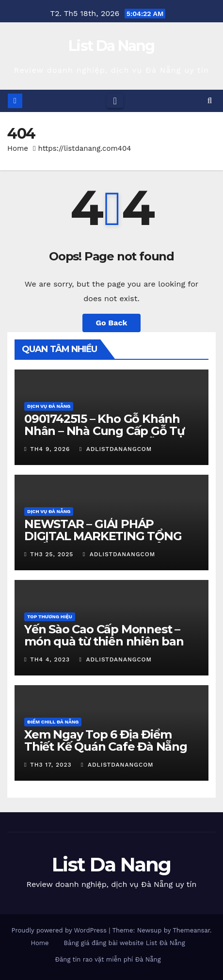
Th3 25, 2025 (52, 554)
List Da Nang (111, 46)
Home (18, 148)
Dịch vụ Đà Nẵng (49, 406)
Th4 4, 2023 (50, 659)
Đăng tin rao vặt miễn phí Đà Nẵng (108, 959)
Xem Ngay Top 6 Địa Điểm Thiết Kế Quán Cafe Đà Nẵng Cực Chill (106, 747)
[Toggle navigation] (115, 101)
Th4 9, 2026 (50, 449)
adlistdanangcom (116, 449)
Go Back (112, 323)
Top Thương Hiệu (50, 617)
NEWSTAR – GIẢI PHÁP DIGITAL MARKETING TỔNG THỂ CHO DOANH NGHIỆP (103, 536)
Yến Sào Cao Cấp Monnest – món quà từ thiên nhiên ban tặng (104, 641)
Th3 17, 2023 (51, 765)
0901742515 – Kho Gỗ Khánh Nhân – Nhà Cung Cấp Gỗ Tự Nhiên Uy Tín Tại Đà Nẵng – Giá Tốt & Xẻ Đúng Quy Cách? (107, 437)
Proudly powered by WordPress (60, 930)
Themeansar (191, 930)
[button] (210, 101)
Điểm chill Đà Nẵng (53, 722)
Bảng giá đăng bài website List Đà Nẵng (125, 943)
